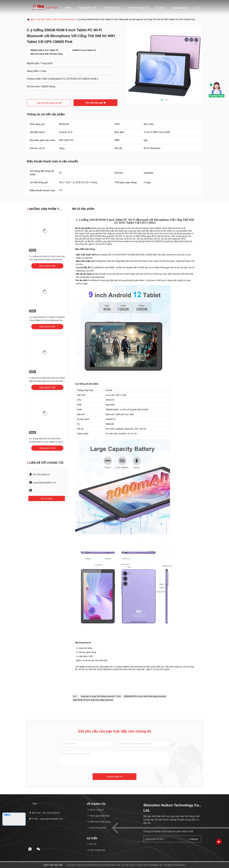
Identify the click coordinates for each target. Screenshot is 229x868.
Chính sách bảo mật (53, 865)
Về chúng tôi (112, 8)
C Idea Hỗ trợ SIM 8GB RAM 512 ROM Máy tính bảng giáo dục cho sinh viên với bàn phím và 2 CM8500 (47, 381)
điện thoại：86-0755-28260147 (44, 813)
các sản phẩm (44, 19)
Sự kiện (160, 8)
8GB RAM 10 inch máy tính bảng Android (93, 700)
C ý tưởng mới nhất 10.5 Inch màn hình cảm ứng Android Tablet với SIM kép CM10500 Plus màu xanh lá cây (47, 260)
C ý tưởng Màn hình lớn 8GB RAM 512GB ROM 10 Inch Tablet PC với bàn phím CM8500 (47, 442)
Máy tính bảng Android (64, 19)
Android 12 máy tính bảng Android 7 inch (101, 696)
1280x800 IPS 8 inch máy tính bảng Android (145, 696)
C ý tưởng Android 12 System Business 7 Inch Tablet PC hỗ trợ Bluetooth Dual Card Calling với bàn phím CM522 (47, 320)
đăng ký (193, 839)
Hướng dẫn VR (88, 8)
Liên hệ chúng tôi (138, 8)
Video (68, 8)
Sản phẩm (52, 8)
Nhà (36, 8)
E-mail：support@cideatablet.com (46, 819)
